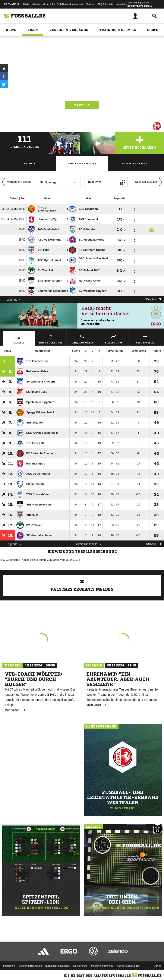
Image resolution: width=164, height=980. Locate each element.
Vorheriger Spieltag (15, 182)
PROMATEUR (12, 4)
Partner (90, 4)
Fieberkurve (114, 338)
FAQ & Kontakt (105, 4)
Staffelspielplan (135, 164)
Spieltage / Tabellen (82, 164)
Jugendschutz (80, 966)
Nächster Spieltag (149, 182)
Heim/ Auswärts (82, 338)
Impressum (9, 966)
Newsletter (122, 4)
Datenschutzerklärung (30, 966)
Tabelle (82, 105)
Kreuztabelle (145, 338)
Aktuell (30, 164)
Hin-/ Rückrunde (51, 338)
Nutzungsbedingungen (57, 966)
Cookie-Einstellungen (128, 966)
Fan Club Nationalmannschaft (68, 4)
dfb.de (26, 4)
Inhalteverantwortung (102, 966)
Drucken (154, 299)
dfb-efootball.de (41, 4)
